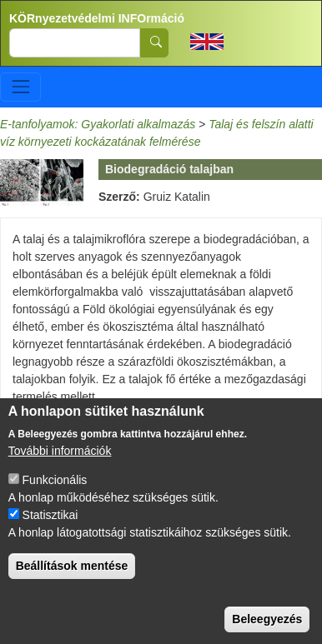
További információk (60, 451)
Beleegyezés (267, 619)
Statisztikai (50, 515)
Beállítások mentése (72, 566)
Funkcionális (55, 480)
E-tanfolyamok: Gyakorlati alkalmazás (98, 124)
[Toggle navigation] (20, 87)
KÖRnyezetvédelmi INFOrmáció (97, 18)
